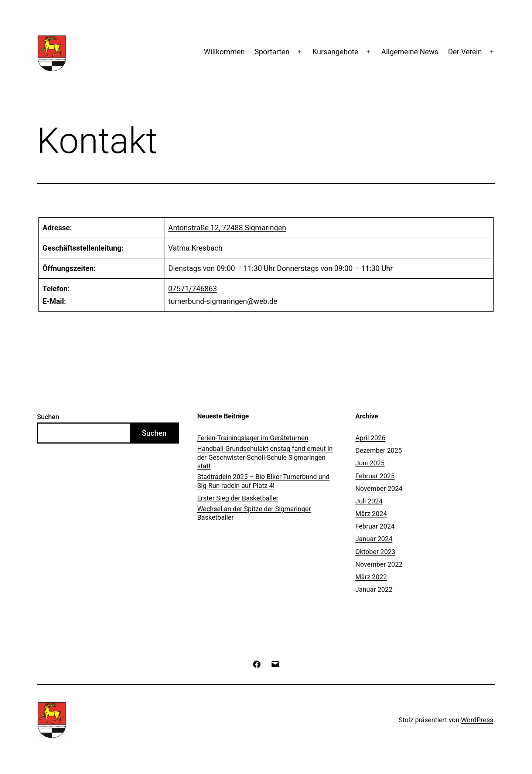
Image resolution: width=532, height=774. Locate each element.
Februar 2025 (375, 476)
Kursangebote (335, 52)
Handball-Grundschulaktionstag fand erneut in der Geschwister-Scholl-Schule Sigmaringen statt (265, 457)
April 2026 (371, 438)
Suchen (48, 417)
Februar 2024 (375, 526)
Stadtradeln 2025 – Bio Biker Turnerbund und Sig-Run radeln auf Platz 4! (263, 481)
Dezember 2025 (379, 450)
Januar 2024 (374, 539)
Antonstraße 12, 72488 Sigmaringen (227, 228)
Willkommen (224, 52)
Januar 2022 (374, 589)
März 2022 (371, 577)
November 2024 (379, 488)
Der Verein (465, 52)
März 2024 (371, 514)
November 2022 (379, 564)
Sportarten (272, 52)
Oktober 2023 (375, 552)
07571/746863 (192, 289)
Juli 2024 (369, 501)
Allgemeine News (410, 52)
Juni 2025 (370, 463)
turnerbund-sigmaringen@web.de (223, 301)
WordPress (477, 720)
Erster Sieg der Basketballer (238, 498)
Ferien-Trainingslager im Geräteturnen (253, 438)
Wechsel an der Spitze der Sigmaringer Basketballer (254, 513)
